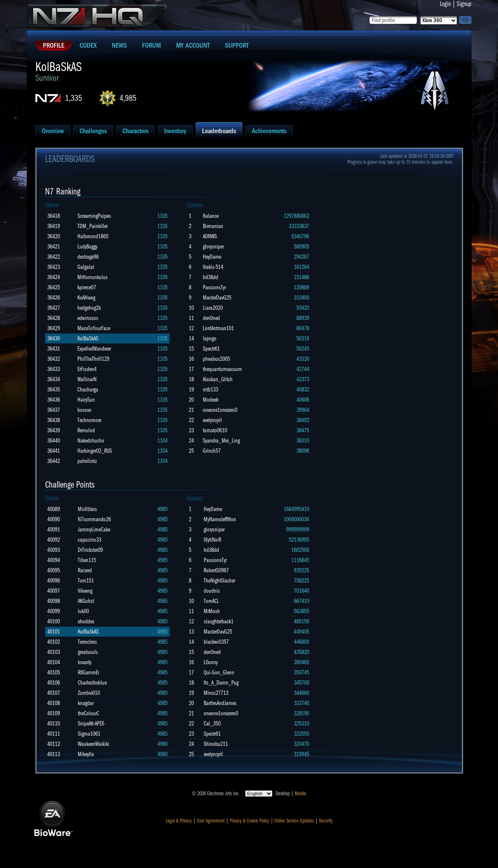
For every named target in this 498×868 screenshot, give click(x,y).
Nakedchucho (91, 441)
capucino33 (90, 540)
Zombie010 (89, 693)
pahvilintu (87, 461)
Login (445, 4)
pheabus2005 (216, 359)
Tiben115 (87, 560)
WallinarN (87, 379)
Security (326, 821)
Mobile (300, 794)
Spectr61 (211, 349)
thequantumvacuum (222, 369)
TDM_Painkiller (92, 226)
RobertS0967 (216, 570)
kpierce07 (87, 287)
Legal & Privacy (179, 821)
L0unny (211, 662)
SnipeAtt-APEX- (91, 724)
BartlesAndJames (220, 703)
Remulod (86, 430)
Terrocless (87, 642)
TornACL (211, 601)
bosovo (84, 410)
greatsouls (88, 652)
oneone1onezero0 (220, 410)
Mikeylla (86, 754)
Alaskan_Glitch (218, 379)
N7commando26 (94, 519)
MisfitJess (87, 509)
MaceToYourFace (94, 328)
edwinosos (88, 318)
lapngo (210, 338)
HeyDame (212, 257)
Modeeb (211, 400)
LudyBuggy (87, 247)
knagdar (86, 703)
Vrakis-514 (213, 267)
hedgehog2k (89, 308)
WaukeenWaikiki (94, 744)
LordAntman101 (218, 328)
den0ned (211, 318)
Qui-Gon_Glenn (219, 672)
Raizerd (85, 570)
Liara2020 (213, 308)
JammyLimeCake (94, 530)
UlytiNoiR (212, 540)
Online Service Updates (294, 821)
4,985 (128, 98)
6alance (211, 216)
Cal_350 (212, 724)
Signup (464, 4)
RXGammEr (88, 672)
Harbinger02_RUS (95, 451)
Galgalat (86, 267)
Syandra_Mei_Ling (221, 441)
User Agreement (211, 821)
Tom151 (86, 581)
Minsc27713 (216, 693)
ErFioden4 (87, 369)
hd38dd (211, 277)
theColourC (88, 713)
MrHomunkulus (92, 277)
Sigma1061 (89, 734)
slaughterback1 (219, 621)
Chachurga (88, 390)
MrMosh (212, 611)
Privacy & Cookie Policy (249, 821)
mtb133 (211, 390)
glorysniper (213, 247)
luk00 (83, 611)
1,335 (74, 98)
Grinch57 (212, 451)
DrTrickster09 (90, 550)
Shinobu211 (216, 744)
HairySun (86, 400)
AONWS (210, 236)
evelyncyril (212, 420)
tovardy (85, 662)
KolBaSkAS (88, 338)
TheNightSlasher (219, 581)
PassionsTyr (214, 287)
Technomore (89, 420)
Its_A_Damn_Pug (221, 683)
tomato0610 (215, 430)
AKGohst (86, 601)
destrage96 (88, 257)
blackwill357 (216, 642)
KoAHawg (86, 298)
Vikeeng (85, 591)
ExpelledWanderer (94, 349)
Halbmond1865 (93, 236)
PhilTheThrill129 (93, 359)
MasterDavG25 (217, 298)
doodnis (212, 591)
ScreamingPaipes (94, 216)
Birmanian (213, 226)
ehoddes (86, 621)
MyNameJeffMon (220, 519)
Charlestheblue (92, 683)
